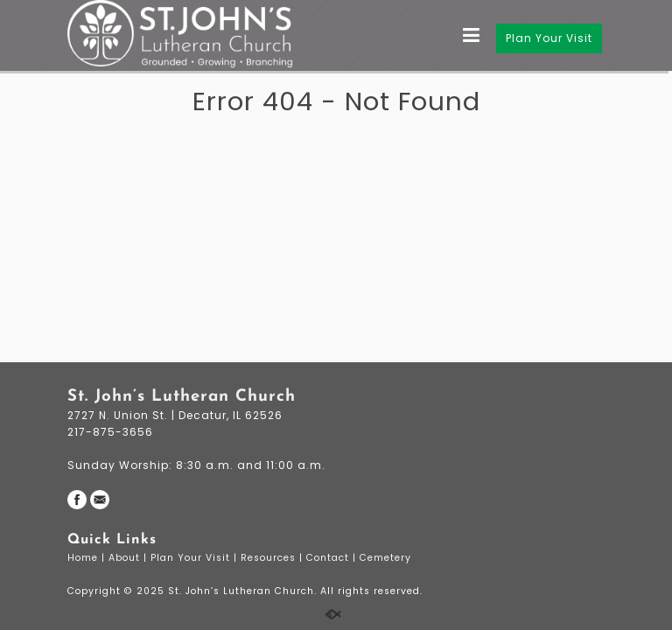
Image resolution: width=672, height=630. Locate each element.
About (126, 558)
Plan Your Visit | (196, 558)
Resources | (273, 558)
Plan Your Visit (549, 38)
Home (84, 558)
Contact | (333, 558)
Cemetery (387, 558)
